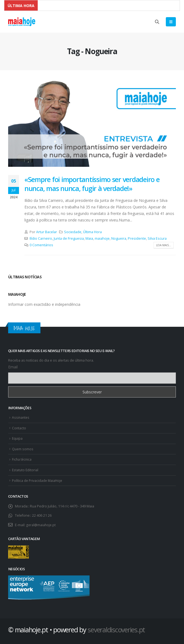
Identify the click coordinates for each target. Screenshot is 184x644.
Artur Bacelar (47, 232)
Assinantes (21, 417)
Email (13, 367)
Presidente (137, 238)
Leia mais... (164, 245)
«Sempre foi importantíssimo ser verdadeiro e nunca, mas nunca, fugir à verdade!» (92, 184)
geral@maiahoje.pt (41, 523)
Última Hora (92, 232)
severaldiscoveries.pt (116, 627)
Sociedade (73, 232)
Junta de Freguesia (69, 238)
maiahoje (102, 238)
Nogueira (119, 238)
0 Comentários (41, 245)
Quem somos (23, 448)
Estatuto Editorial (26, 468)
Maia (89, 238)
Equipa (18, 438)
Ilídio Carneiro (41, 238)
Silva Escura (157, 238)
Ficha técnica (22, 458)
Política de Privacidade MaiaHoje (38, 479)
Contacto (19, 428)
